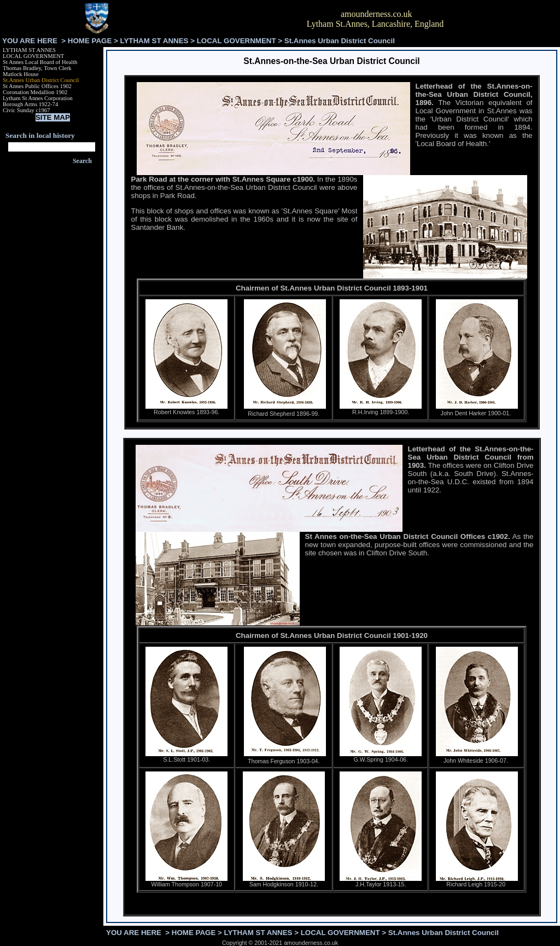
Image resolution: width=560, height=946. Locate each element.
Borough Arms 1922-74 (30, 104)
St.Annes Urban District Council (41, 80)
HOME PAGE (90, 41)
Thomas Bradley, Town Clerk (37, 68)
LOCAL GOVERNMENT (237, 41)
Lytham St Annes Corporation (38, 98)
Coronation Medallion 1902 (35, 92)
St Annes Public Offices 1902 (37, 86)
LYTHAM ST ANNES (154, 41)
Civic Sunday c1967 (26, 110)
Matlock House (21, 74)
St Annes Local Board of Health (40, 62)
